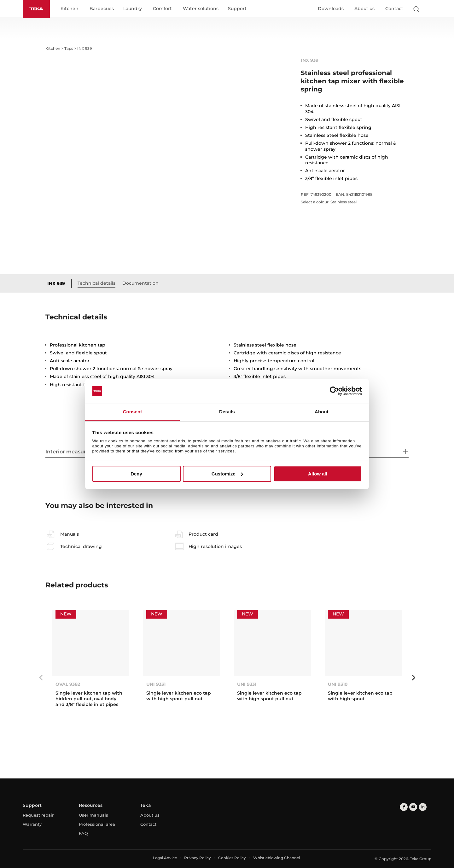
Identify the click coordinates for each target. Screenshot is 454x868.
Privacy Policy (198, 858)
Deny (136, 474)
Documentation (140, 283)
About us (364, 9)
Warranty (32, 824)
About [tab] (322, 412)
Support (237, 9)
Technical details (96, 283)
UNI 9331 (156, 684)
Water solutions (201, 9)
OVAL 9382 (68, 684)
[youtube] (413, 807)
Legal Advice (165, 858)
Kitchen (70, 9)
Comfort (162, 9)
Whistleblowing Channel (276, 858)
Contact (394, 9)
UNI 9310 (338, 684)
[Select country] (428, 9)
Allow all (318, 474)
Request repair (38, 815)
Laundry (133, 9)
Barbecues (102, 9)
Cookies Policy (232, 858)
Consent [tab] (133, 412)
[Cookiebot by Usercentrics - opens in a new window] (334, 391)
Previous (41, 678)
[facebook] (404, 807)
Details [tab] (227, 412)
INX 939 (56, 283)
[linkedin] (423, 807)
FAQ (83, 833)
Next (413, 678)
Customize (227, 474)
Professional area (97, 824)
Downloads (331, 9)
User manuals (93, 815)
